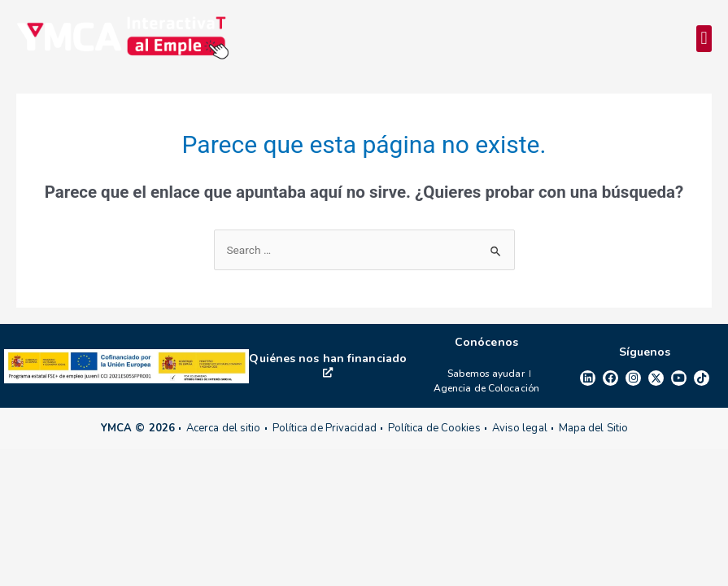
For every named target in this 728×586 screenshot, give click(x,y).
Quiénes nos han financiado (328, 364)
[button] (704, 39)
